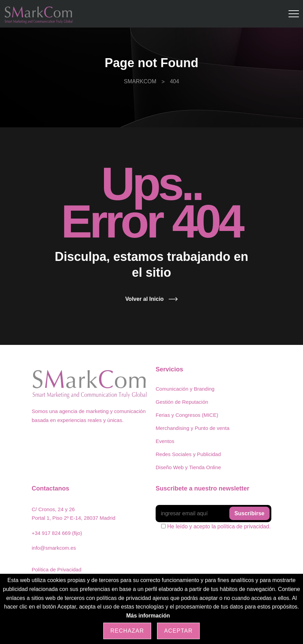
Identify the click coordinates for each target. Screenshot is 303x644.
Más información (148, 616)
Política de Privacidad (56, 569)
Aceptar (179, 631)
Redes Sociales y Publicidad (188, 454)
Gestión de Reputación (182, 402)
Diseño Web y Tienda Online (188, 467)
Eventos (165, 441)
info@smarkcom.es (54, 548)
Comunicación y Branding (185, 389)
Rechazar (127, 631)
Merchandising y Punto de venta (192, 428)
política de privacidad (243, 526)
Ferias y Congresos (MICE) (187, 415)
